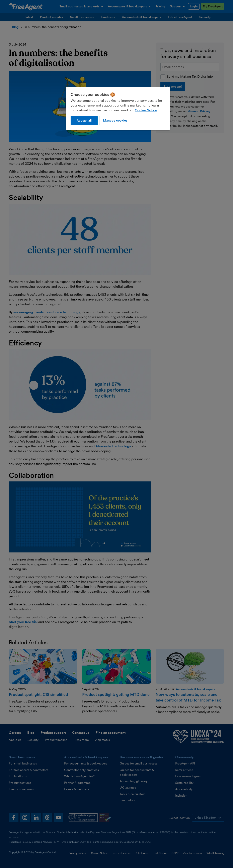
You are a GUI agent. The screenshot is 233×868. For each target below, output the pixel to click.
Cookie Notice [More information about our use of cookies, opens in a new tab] (146, 110)
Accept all (84, 120)
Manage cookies (115, 120)
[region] (118, 109)
